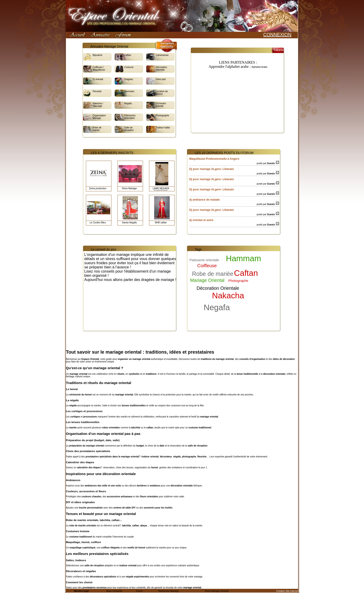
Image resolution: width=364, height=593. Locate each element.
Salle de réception (129, 129)
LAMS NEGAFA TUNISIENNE (161, 190)
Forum (139, 591)
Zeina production (98, 188)
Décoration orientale (161, 68)
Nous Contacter (114, 591)
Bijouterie (97, 55)
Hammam (129, 91)
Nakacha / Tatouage (98, 105)
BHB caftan (161, 223)
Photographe (162, 116)
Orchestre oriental (161, 105)
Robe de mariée (97, 129)
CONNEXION (277, 35)
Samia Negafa (129, 223)
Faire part (161, 79)
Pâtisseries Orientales (130, 117)
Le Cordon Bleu (98, 223)
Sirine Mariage (129, 188)
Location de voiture (162, 93)
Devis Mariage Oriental (217, 591)
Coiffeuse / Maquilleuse (99, 68)
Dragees (129, 79)
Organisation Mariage (99, 117)
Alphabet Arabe (260, 67)
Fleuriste (97, 91)
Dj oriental (98, 79)
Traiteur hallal (163, 128)
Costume (129, 67)
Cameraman (162, 55)
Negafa (128, 103)
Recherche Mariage (168, 591)
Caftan (128, 55)
